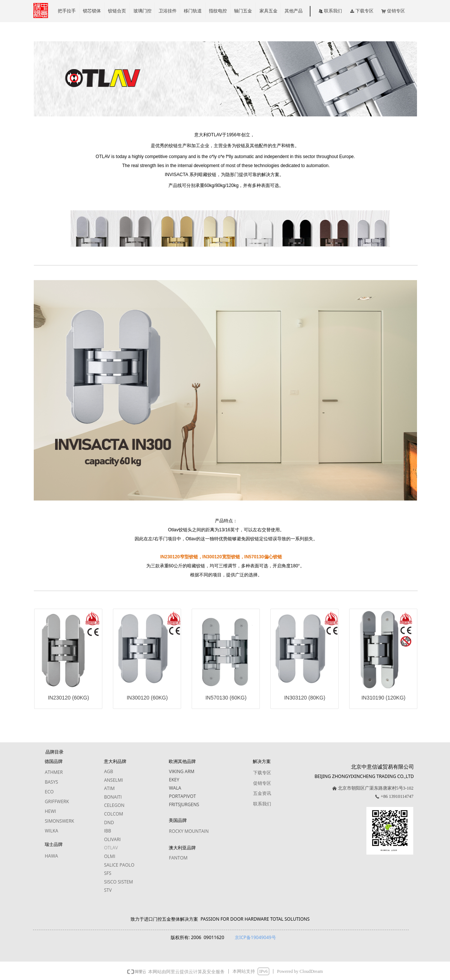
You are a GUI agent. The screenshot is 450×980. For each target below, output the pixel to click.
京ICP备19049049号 (255, 937)
